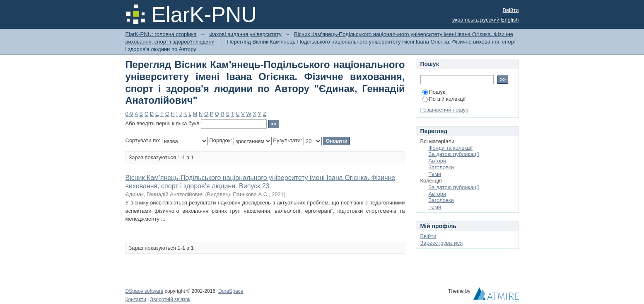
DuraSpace (231, 291)
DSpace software (145, 291)
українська (466, 20)
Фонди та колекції (451, 148)
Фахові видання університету (245, 34)
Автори (438, 161)
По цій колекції (444, 99)
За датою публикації (454, 154)
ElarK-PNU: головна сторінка (161, 34)
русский (490, 20)
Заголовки (441, 167)
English (510, 20)
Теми (435, 174)
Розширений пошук (444, 110)
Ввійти (511, 10)
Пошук (434, 92)
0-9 (129, 114)
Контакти (136, 299)
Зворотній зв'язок (170, 299)
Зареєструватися (442, 243)
